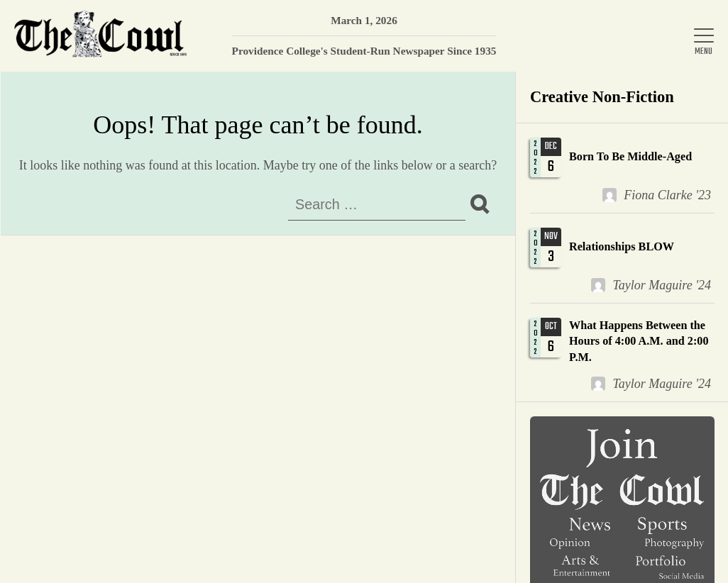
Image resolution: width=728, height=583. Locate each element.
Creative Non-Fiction (602, 97)
